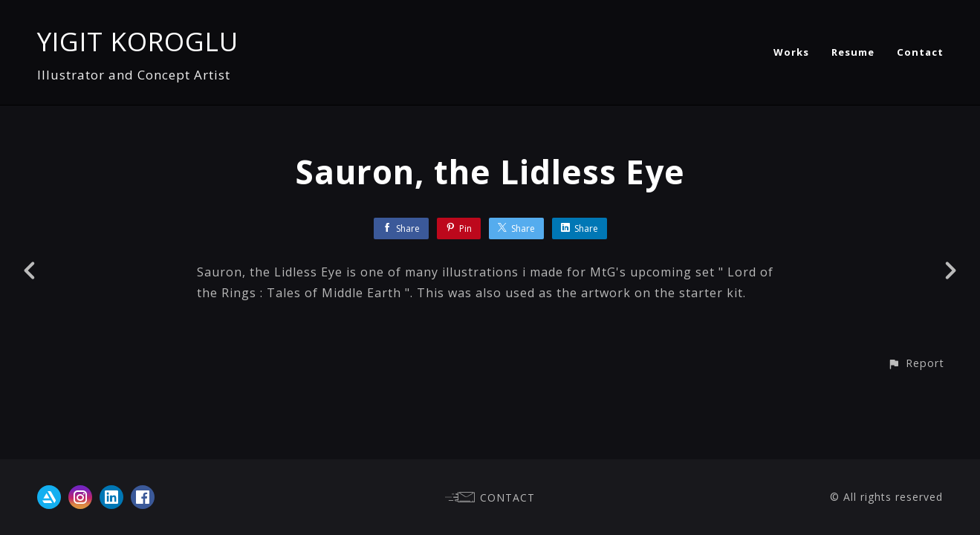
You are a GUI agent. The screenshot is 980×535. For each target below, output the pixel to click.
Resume (853, 52)
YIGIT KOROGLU (138, 41)
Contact (920, 52)
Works (791, 52)
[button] (916, 363)
